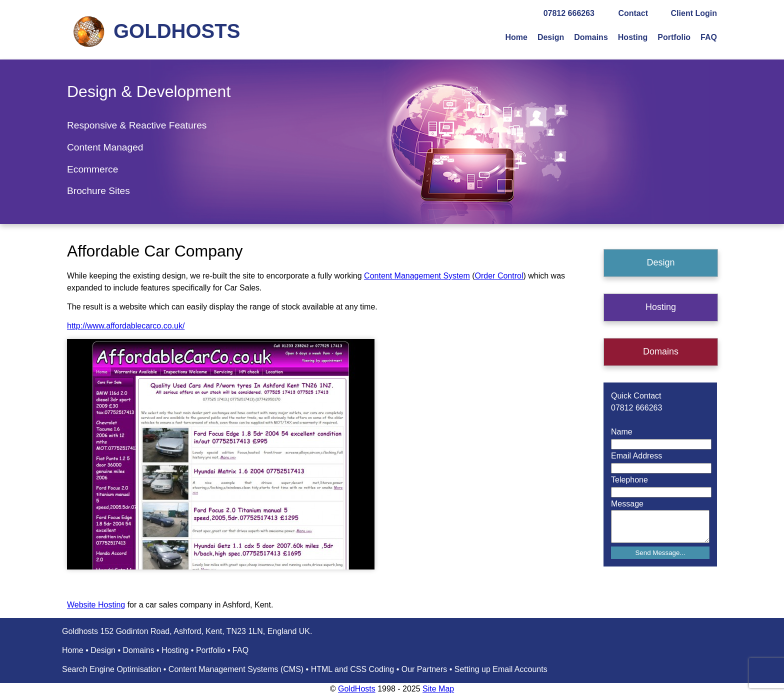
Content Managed (105, 147)
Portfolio (674, 37)
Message (627, 504)
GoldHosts (357, 689)
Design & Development (149, 91)
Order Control (499, 276)
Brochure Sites (98, 191)
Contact (633, 13)
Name (622, 432)
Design (551, 37)
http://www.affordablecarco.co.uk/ (126, 326)
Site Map (438, 689)
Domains (591, 37)
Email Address (636, 456)
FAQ (709, 37)
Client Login (694, 13)
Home (516, 37)
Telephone (629, 480)
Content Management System (417, 276)
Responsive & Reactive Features (137, 125)
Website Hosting (96, 605)
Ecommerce (92, 169)
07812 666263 (569, 13)
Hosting (633, 37)
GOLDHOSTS (177, 31)
